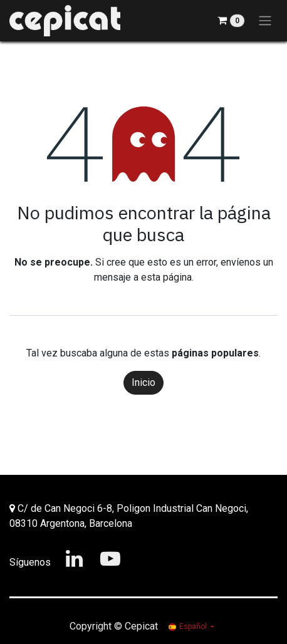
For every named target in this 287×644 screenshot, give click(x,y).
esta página (166, 277)
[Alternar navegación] (265, 21)
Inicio (143, 382)
